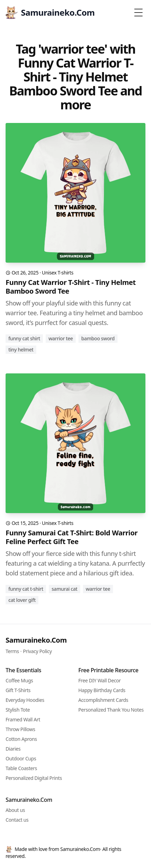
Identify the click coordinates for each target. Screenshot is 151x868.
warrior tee (61, 338)
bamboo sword (98, 338)
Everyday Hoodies (25, 700)
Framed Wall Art (23, 719)
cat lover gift (22, 600)
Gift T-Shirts (18, 690)
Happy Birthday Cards (102, 690)
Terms (12, 651)
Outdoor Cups (21, 758)
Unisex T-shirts (58, 273)
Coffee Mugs (19, 680)
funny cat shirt (24, 338)
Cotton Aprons (21, 739)
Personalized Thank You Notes (111, 710)
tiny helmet (21, 350)
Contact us (17, 820)
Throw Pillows (20, 729)
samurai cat (65, 589)
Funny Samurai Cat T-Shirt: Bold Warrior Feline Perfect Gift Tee (71, 537)
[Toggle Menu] (138, 13)
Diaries (13, 749)
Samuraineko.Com (36, 640)
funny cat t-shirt (26, 589)
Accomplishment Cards (103, 700)
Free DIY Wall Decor (100, 680)
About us (15, 810)
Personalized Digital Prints (34, 778)
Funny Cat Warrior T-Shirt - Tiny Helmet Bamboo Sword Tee (71, 287)
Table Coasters (21, 768)
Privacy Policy (37, 651)
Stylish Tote (18, 710)
